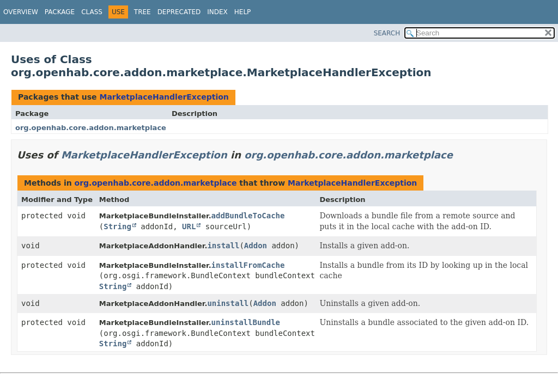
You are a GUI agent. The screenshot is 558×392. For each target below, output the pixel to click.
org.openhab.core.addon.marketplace (91, 128)
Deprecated (179, 12)
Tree (142, 12)
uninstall (228, 303)
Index (217, 12)
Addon (256, 246)
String (117, 226)
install (223, 246)
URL (189, 226)
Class (92, 12)
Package (60, 12)
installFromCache (248, 265)
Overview (21, 12)
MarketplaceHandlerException (164, 97)
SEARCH (387, 33)
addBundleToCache (248, 216)
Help (243, 12)
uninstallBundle (246, 322)
